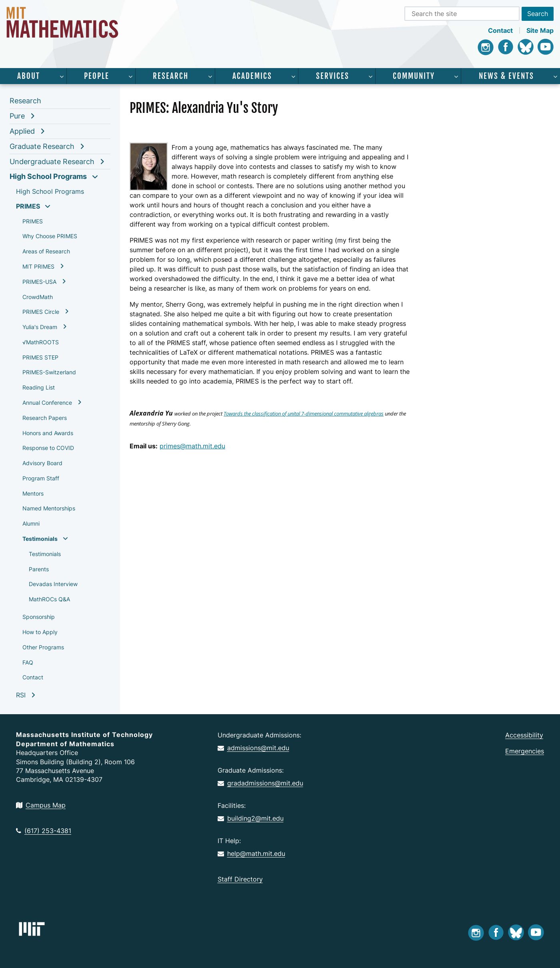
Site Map (540, 30)
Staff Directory (240, 879)
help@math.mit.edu (251, 854)
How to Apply (40, 632)
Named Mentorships (49, 508)
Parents (39, 569)
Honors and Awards (48, 433)
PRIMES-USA (39, 282)
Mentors (33, 493)
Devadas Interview (53, 584)
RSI (21, 695)
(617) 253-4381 (44, 831)
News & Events (506, 76)
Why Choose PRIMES (50, 236)
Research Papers (45, 418)
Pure (17, 116)
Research (171, 76)
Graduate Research (42, 146)
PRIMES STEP (40, 357)
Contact (500, 30)
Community (414, 76)
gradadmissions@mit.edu (260, 783)
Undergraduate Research (52, 162)
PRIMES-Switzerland (49, 372)
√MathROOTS (41, 342)
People (97, 76)
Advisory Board (42, 463)
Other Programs (43, 647)
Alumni (31, 523)
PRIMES (28, 206)
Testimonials (40, 539)
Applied (22, 131)
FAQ (28, 662)
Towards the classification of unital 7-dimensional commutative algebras (304, 414)
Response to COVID (48, 448)
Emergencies (525, 751)
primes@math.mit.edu (192, 446)
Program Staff (41, 478)
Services (333, 76)
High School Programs (48, 176)
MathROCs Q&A (49, 599)
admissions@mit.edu (253, 748)
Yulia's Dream (40, 327)
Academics (252, 76)
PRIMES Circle (41, 312)
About (29, 76)
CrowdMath (38, 297)
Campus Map (41, 805)
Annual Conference (47, 403)
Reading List (39, 387)
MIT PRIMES (38, 266)
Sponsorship (39, 617)
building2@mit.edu (251, 818)
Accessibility (524, 735)
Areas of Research (46, 251)
